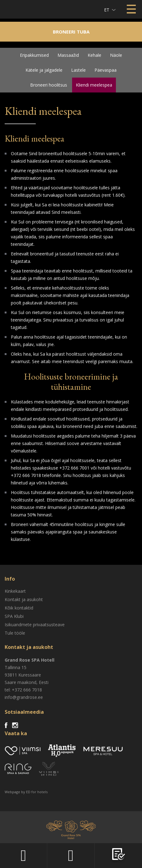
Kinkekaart (15, 591)
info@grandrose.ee (24, 697)
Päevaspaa (105, 70)
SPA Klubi (14, 616)
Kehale (94, 55)
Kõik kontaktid (19, 608)
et (107, 10)
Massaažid (68, 55)
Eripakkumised (34, 55)
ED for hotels (37, 792)
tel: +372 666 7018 (23, 690)
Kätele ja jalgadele (44, 70)
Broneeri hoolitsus (49, 85)
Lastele (78, 70)
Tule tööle (15, 633)
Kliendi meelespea (94, 85)
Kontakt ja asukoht (24, 599)
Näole (116, 55)
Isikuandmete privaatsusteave (35, 625)
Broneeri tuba (71, 32)
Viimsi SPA (13, 9)
